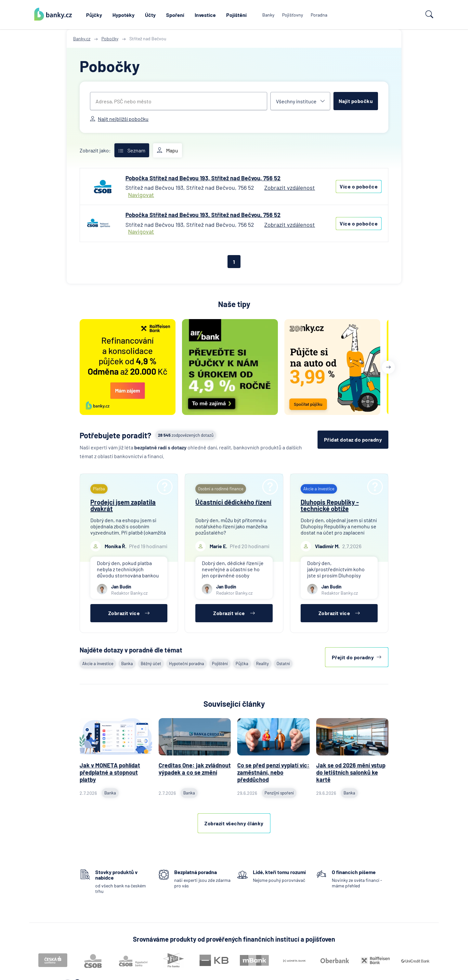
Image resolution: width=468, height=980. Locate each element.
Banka (127, 664)
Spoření (175, 15)
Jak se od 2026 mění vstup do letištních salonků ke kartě (351, 772)
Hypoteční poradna (187, 664)
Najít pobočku (356, 101)
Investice (205, 15)
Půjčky (94, 15)
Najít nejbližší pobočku (119, 119)
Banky (268, 15)
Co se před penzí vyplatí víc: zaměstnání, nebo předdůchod (273, 772)
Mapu (168, 150)
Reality (262, 664)
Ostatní (283, 664)
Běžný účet (151, 664)
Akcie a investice (98, 664)
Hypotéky (123, 15)
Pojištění (236, 15)
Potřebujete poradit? (116, 435)
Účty (150, 15)
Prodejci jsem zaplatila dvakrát (123, 505)
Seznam (132, 150)
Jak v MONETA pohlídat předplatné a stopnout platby (110, 772)
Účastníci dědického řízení (233, 502)
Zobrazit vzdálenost (290, 187)
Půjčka (242, 664)
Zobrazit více (129, 613)
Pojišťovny (292, 15)
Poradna (319, 15)
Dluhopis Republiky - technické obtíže (330, 505)
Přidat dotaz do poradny (353, 439)
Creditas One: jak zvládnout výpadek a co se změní (195, 769)
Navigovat (141, 195)
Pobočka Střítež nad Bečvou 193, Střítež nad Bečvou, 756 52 (203, 178)
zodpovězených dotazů (186, 435)
